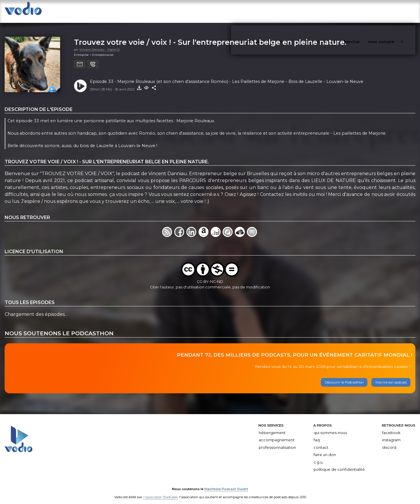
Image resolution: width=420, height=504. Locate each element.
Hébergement (272, 427)
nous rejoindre (326, 11)
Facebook (391, 427)
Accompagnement (277, 434)
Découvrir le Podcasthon (344, 377)
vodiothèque (269, 11)
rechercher (359, 11)
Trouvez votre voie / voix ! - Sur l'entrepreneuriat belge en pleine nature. (210, 36)
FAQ (317, 434)
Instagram (391, 434)
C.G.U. (319, 456)
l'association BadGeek (161, 491)
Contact (321, 442)
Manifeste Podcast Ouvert (226, 483)
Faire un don (325, 449)
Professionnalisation (277, 442)
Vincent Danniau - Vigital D (100, 44)
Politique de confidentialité (339, 464)
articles (296, 11)
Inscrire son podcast (391, 377)
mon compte (391, 11)
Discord (389, 442)
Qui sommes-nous (330, 427)
